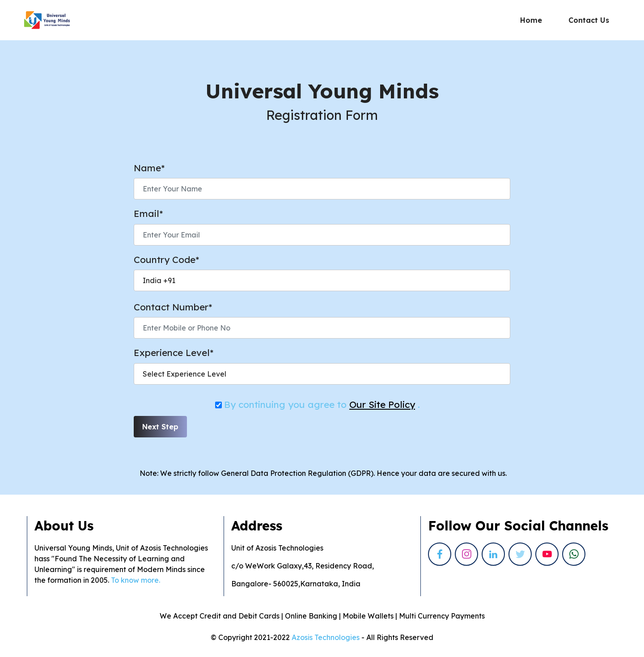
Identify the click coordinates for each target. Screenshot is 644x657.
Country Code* (166, 259)
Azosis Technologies (326, 637)
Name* (149, 168)
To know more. (136, 580)
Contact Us (589, 20)
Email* (148, 213)
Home (531, 20)
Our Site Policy (382, 404)
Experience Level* (174, 352)
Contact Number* (173, 307)
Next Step (160, 427)
